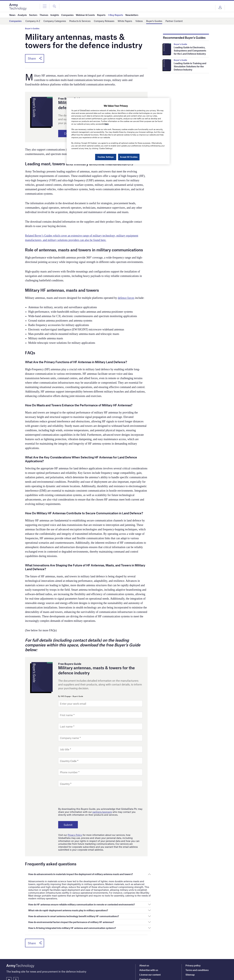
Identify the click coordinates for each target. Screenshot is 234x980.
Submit (68, 825)
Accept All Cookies (129, 157)
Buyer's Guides (32, 29)
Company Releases (104, 21)
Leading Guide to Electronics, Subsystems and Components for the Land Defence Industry (190, 50)
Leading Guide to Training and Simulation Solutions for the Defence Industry (190, 66)
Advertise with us (149, 946)
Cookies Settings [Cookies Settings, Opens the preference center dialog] (106, 157)
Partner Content (174, 21)
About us (144, 941)
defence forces (126, 298)
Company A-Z (33, 21)
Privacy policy (193, 941)
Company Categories (55, 21)
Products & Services (80, 21)
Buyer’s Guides (154, 21)
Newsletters (146, 964)
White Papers (125, 21)
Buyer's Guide (180, 44)
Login (220, 7)
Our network (146, 974)
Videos (139, 21)
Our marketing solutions (152, 969)
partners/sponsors (102, 812)
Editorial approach (149, 960)
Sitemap (190, 951)
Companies (15, 21)
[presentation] (82, 796)
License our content (150, 951)
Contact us (145, 955)
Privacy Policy (75, 835)
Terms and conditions (197, 946)
